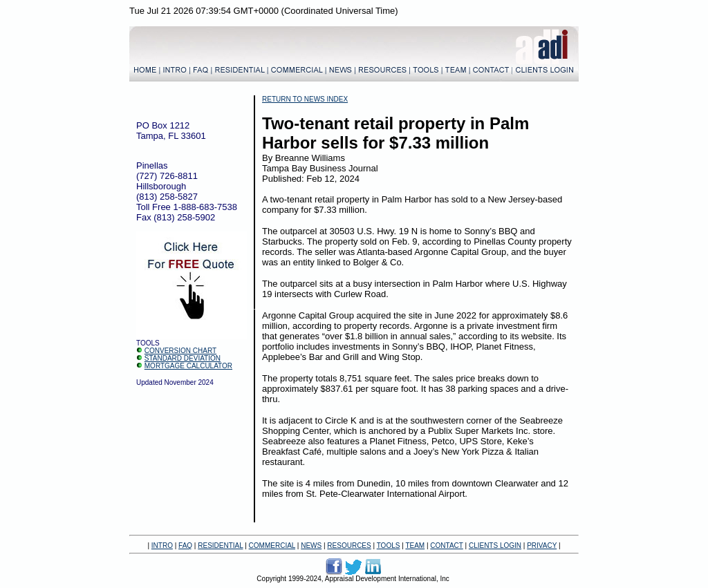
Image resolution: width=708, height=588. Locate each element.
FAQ (185, 546)
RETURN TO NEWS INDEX (305, 99)
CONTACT (446, 546)
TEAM (415, 546)
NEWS (311, 546)
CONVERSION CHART (180, 351)
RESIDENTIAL (220, 546)
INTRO (162, 546)
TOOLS (389, 546)
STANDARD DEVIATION (183, 358)
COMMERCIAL (272, 546)
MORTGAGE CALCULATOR (188, 366)
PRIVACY (542, 546)
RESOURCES (349, 546)
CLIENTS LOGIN (495, 546)
